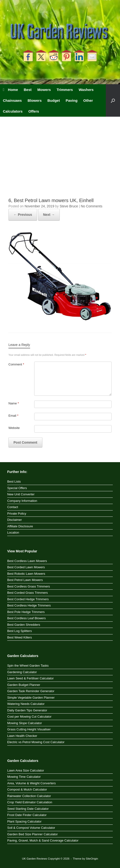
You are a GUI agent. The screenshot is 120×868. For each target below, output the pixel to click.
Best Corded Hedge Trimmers (28, 599)
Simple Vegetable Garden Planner (31, 698)
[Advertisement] (60, 161)
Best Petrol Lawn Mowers (25, 580)
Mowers (44, 90)
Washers (86, 90)
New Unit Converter (21, 494)
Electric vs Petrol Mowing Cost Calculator (36, 742)
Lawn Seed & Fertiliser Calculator (30, 678)
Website (14, 428)
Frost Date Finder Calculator (27, 815)
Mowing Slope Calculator (25, 723)
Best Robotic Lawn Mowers (26, 574)
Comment (16, 364)
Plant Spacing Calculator (24, 821)
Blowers (34, 100)
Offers (34, 111)
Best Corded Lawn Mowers (26, 567)
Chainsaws (12, 100)
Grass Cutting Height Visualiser (29, 729)
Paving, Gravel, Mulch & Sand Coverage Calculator (43, 840)
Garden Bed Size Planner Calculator (33, 834)
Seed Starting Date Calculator (28, 809)
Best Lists (14, 482)
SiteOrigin (92, 859)
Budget (54, 100)
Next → (49, 215)
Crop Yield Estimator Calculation (30, 802)
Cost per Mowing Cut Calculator (29, 717)
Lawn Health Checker (22, 736)
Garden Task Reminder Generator (31, 691)
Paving (71, 100)
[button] (113, 100)
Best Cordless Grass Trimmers (29, 586)
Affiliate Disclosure (20, 526)
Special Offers (17, 488)
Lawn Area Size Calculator (26, 770)
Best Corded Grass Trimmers (27, 593)
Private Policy (17, 514)
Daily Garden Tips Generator (27, 710)
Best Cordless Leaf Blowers (27, 618)
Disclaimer (15, 520)
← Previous (23, 215)
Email (13, 416)
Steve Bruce (69, 206)
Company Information (22, 501)
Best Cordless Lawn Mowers (27, 561)
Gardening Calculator (22, 672)
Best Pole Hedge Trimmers (26, 612)
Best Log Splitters (20, 631)
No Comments (91, 206)
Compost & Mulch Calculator (27, 789)
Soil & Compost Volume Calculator (31, 828)
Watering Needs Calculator (26, 704)
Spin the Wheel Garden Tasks (28, 666)
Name (14, 403)
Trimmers (65, 90)
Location (13, 533)
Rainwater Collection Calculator (29, 796)
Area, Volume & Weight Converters (31, 783)
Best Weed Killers (20, 637)
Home (10, 90)
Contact (13, 507)
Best (28, 90)
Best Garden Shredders (24, 625)
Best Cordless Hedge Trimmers (29, 605)
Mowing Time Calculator (24, 777)
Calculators (13, 111)
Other (88, 100)
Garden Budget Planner (24, 685)
